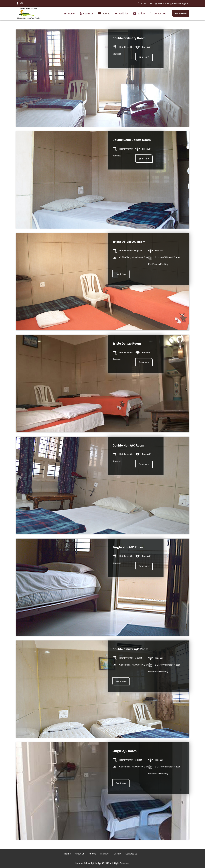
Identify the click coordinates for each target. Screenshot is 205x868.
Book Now (181, 13)
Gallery (142, 14)
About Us (80, 854)
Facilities (124, 14)
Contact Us (131, 854)
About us (88, 14)
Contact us (160, 14)
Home (71, 14)
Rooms (106, 14)
